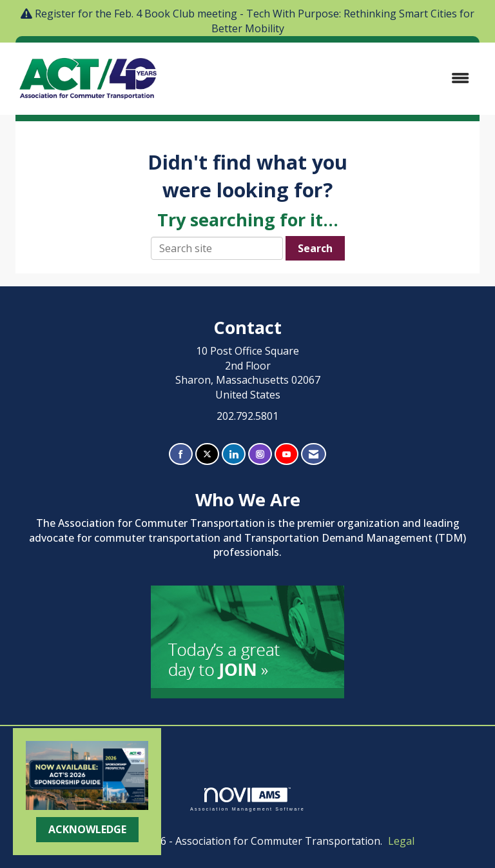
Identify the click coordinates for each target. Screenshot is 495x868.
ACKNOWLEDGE (87, 829)
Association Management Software (247, 799)
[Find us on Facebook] (181, 454)
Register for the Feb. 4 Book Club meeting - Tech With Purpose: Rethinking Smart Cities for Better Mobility (255, 21)
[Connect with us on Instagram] (260, 454)
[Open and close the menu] (324, 78)
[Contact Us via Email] (314, 454)
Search (315, 248)
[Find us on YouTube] (286, 454)
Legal (401, 841)
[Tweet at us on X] (207, 454)
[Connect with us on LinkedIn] (234, 454)
